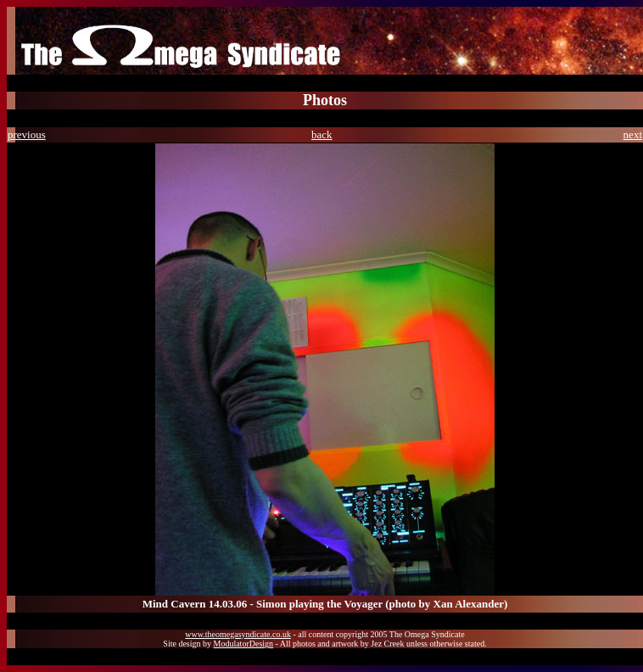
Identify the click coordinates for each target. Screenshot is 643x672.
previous (27, 134)
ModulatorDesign (244, 644)
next (633, 134)
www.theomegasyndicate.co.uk (238, 634)
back (322, 134)
